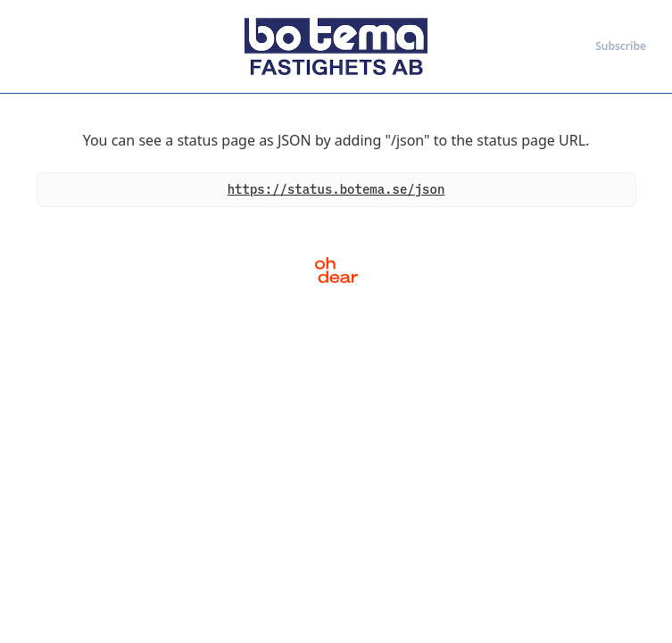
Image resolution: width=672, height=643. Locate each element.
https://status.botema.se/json (336, 189)
